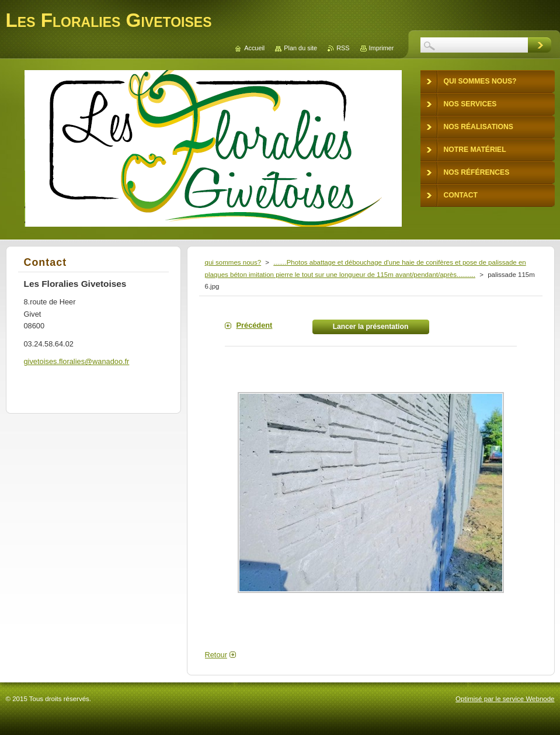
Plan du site (300, 48)
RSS (343, 48)
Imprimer (382, 48)
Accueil (254, 48)
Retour (216, 655)
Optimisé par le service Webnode (505, 699)
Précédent (255, 325)
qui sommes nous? (233, 262)
